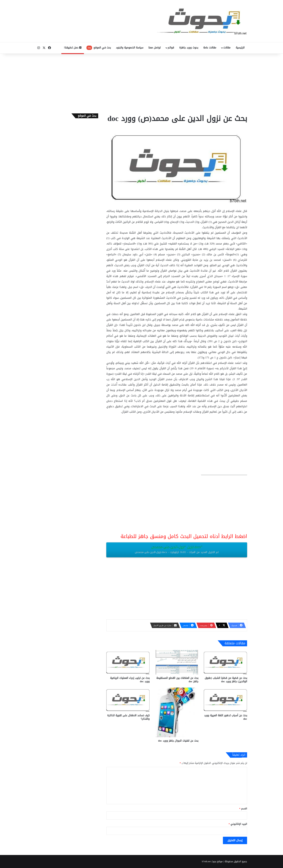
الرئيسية (240, 48)
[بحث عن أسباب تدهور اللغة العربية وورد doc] (225, 700)
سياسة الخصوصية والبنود (130, 48)
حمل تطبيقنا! (73, 48)
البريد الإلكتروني (238, 824)
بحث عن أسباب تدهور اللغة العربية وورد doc (226, 717)
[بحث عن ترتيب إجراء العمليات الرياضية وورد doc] (128, 662)
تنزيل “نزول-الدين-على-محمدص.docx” (177, 549)
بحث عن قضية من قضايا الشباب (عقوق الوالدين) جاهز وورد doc (226, 680)
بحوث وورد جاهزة (189, 48)
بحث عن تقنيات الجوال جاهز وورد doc (178, 741)
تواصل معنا (154, 48)
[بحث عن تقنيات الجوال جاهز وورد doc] (177, 712)
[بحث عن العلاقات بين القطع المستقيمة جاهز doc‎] (177, 662)
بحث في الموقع (99, 48)
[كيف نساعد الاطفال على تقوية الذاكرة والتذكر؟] (128, 700)
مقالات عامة (210, 48)
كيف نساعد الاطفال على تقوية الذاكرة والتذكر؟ (128, 717)
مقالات (227, 48)
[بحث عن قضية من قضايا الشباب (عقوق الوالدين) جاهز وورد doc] (225, 662)
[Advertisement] (141, 83)
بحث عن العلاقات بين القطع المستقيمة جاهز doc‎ (177, 680)
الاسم (243, 809)
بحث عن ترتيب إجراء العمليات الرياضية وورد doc (130, 680)
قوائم (171, 48)
